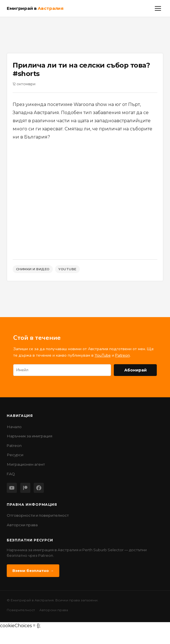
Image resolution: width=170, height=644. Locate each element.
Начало (14, 427)
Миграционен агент (26, 464)
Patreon (123, 355)
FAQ (11, 474)
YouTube (67, 269)
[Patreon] (25, 488)
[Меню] (158, 8)
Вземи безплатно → (33, 571)
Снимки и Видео (33, 269)
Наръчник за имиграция (30, 436)
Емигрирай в (35, 8)
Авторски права (22, 525)
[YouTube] (12, 488)
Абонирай (135, 370)
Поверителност (21, 610)
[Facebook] (39, 488)
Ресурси (15, 455)
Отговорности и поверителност (38, 515)
